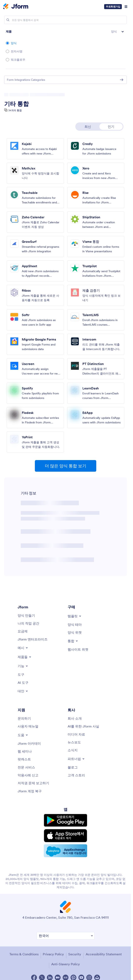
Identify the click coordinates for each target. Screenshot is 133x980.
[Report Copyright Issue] (33, 783)
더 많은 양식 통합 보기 (66, 466)
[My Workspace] (28, 623)
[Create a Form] (26, 615)
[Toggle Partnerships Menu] (76, 759)
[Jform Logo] (16, 7)
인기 (111, 127)
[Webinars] (25, 751)
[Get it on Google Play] (66, 820)
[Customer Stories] (76, 775)
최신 (88, 127)
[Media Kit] (76, 734)
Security (75, 950)
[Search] (8, 20)
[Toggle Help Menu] (23, 735)
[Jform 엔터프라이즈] (33, 639)
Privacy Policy (53, 950)
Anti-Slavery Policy (66, 959)
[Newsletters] (73, 750)
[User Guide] (28, 726)
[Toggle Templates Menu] (75, 616)
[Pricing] (23, 631)
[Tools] (21, 674)
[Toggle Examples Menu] (23, 648)
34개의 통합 (15, 110)
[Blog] (73, 767)
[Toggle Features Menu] (23, 666)
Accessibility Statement (104, 950)
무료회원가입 (113, 7)
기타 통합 (16, 104)
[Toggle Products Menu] (25, 657)
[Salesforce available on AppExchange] (66, 847)
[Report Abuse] (28, 775)
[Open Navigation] (126, 7)
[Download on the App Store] (66, 833)
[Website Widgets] (78, 649)
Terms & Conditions (24, 950)
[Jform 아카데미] (29, 743)
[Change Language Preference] (66, 931)
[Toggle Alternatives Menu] (23, 691)
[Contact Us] (24, 718)
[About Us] (75, 718)
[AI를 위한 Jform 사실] (83, 726)
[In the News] (74, 742)
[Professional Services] (26, 767)
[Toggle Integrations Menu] (73, 641)
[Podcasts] (24, 759)
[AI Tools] (23, 683)
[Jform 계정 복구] (30, 791)
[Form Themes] (75, 625)
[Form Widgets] (75, 632)
